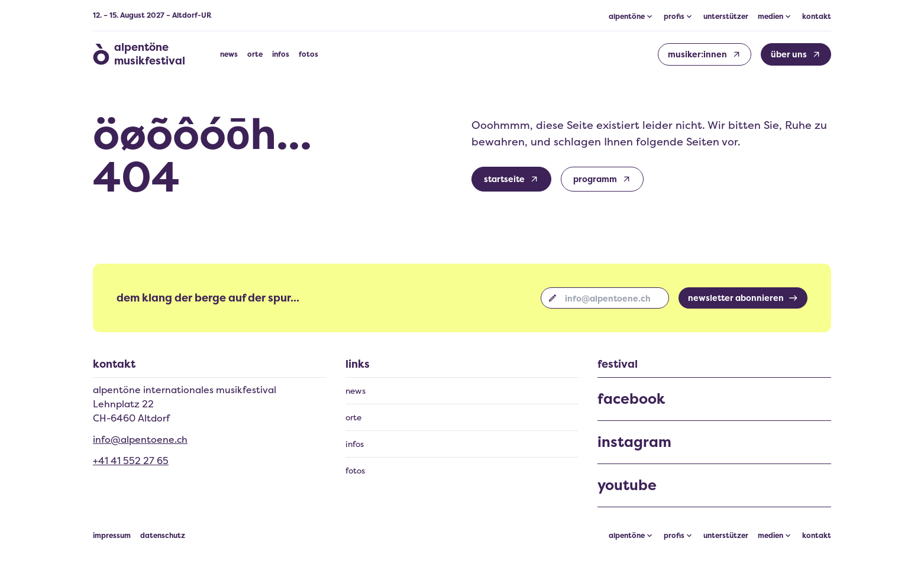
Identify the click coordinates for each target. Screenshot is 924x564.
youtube (627, 485)
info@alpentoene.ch (140, 439)
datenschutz (163, 536)
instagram (634, 442)
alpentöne (627, 536)
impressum (112, 536)
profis (674, 536)
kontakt (817, 17)
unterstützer (726, 17)
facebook (631, 399)
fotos (308, 54)
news (229, 54)
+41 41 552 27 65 (131, 461)
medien (770, 536)
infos (281, 54)
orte (255, 54)
